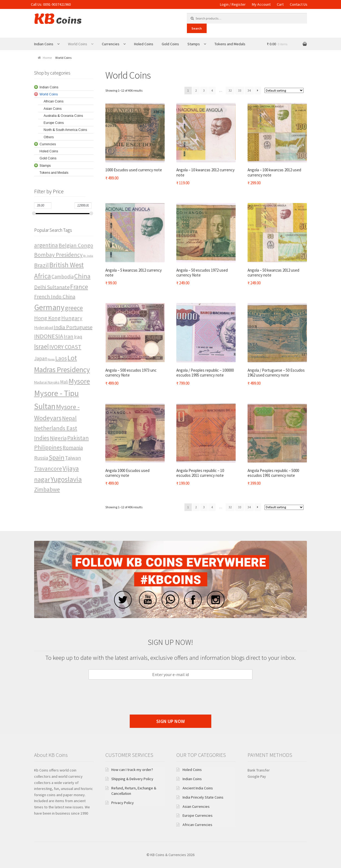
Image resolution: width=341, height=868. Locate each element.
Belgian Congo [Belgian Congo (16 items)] (76, 245)
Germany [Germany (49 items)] (49, 307)
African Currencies (197, 825)
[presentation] (171, 705)
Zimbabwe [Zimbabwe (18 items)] (47, 489)
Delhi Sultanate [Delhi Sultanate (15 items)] (52, 287)
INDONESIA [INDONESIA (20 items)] (49, 336)
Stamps (194, 44)
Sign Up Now (170, 721)
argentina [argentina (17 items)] (46, 245)
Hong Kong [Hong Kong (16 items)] (47, 318)
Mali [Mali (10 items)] (64, 382)
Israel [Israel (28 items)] (41, 347)
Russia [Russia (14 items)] (41, 458)
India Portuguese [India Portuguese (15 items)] (73, 327)
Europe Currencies (198, 815)
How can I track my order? (132, 770)
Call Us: (37, 4)
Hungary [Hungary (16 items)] (72, 318)
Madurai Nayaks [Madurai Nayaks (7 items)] (47, 382)
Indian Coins (44, 44)
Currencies (111, 44)
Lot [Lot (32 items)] (72, 358)
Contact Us (299, 4)
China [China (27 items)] (82, 276)
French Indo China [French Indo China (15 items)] (55, 296)
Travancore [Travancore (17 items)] (48, 469)
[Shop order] (284, 90)
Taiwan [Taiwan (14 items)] (73, 458)
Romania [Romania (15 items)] (73, 447)
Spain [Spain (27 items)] (57, 457)
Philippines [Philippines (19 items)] (48, 447)
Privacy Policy (123, 803)
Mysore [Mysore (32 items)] (79, 381)
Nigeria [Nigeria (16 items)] (58, 438)
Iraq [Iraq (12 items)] (78, 337)
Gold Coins (170, 44)
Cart (280, 4)
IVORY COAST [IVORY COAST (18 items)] (65, 347)
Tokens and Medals (230, 44)
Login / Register (233, 4)
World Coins (78, 44)
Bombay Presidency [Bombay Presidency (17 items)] (58, 255)
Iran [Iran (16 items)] (69, 336)
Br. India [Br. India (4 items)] (88, 256)
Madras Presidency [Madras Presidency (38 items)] (62, 369)
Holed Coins (144, 44)
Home (47, 58)
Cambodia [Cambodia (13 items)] (63, 277)
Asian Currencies (196, 806)
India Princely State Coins (203, 797)
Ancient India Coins (198, 788)
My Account (261, 4)
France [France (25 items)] (79, 287)
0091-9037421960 (57, 4)
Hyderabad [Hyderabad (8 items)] (44, 328)
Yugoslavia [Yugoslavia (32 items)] (66, 479)
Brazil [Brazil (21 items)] (41, 265)
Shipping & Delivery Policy (132, 779)
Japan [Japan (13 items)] (41, 358)
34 (249, 90)
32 (230, 90)
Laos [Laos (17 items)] (61, 358)
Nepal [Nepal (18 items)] (69, 418)
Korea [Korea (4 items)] (51, 359)
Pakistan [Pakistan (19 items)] (78, 438)
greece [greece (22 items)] (74, 308)
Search (197, 28)
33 (240, 90)
